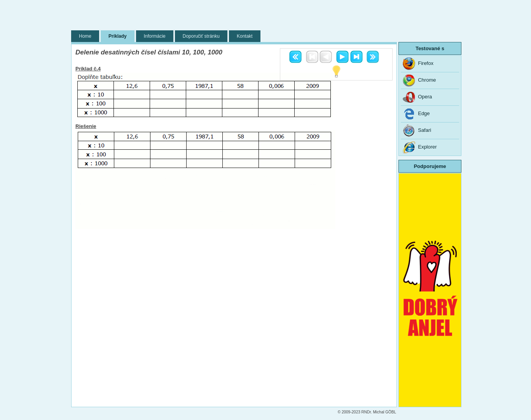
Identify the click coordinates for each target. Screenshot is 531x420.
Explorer (420, 147)
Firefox (418, 64)
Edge (416, 114)
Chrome (419, 80)
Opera (417, 97)
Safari (417, 131)
